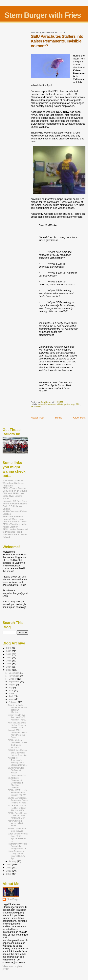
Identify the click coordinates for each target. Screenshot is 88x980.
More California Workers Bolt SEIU (15, 823)
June (11, 690)
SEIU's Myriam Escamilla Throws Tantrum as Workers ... (18, 744)
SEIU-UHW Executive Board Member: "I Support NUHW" (18, 793)
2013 (9, 670)
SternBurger (13, 899)
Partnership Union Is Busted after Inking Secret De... (18, 846)
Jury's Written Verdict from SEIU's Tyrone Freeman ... (18, 837)
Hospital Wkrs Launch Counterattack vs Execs (15, 520)
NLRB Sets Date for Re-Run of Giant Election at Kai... (17, 808)
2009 (9, 874)
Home (59, 418)
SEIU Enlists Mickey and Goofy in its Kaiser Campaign (17, 753)
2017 (9, 657)
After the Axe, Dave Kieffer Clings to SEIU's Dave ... (17, 725)
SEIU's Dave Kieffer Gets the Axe (17, 830)
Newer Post (37, 418)
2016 (9, 661)
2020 (9, 648)
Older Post (79, 418)
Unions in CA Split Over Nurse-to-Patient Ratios (15, 502)
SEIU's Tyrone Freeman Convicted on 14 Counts (15, 489)
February (13, 702)
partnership (69, 404)
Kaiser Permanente (47, 404)
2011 (9, 868)
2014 (9, 667)
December (14, 673)
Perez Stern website (13, 516)
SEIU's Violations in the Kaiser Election (15, 525)
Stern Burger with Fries (43, 15)
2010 (9, 871)
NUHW (60, 404)
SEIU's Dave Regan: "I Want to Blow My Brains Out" (18, 815)
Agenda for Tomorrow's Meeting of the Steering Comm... (18, 761)
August (12, 685)
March (12, 699)
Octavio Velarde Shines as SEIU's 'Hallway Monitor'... (17, 709)
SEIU (78, 404)
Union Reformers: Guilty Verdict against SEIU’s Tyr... (16, 855)
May (11, 693)
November (14, 676)
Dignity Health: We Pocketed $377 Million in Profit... (17, 717)
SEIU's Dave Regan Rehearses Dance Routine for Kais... (18, 800)
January (13, 861)
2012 (9, 864)
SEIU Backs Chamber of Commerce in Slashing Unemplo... (16, 783)
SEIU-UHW (36, 407)
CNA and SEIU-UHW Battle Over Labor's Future (13, 496)
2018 (9, 654)
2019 (9, 651)
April (11, 696)
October (13, 679)
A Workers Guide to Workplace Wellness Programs (13, 483)
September (14, 682)
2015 (9, 664)
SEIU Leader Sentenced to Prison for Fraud (15, 530)
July (11, 688)
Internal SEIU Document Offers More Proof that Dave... (17, 734)
